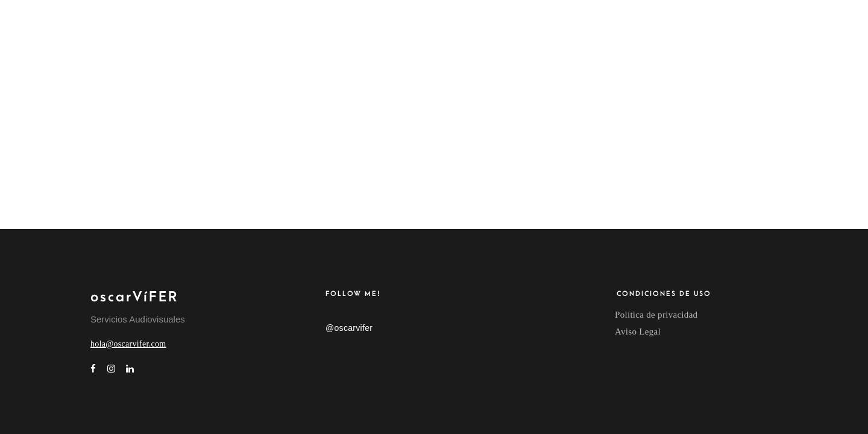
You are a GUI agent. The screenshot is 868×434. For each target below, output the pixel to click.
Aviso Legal (638, 332)
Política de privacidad (656, 315)
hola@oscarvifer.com (128, 344)
